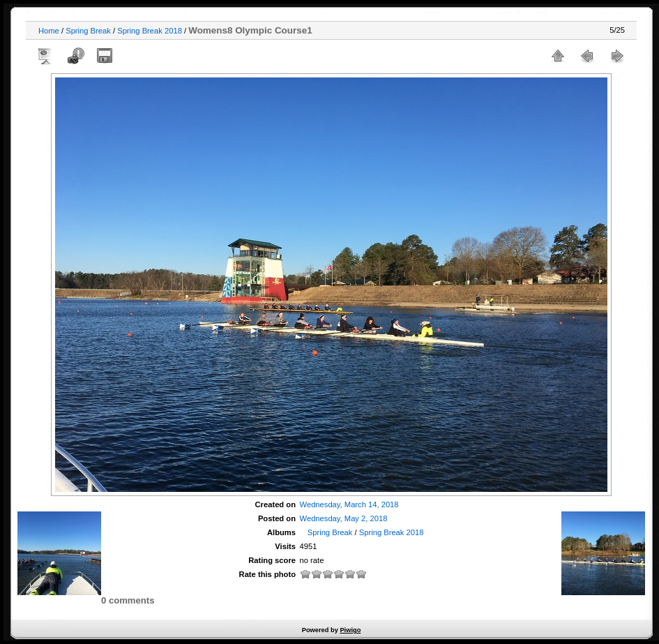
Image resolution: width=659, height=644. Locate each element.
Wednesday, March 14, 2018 (349, 504)
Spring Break (88, 31)
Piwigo (350, 630)
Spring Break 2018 (150, 31)
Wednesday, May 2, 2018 (344, 518)
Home (49, 31)
